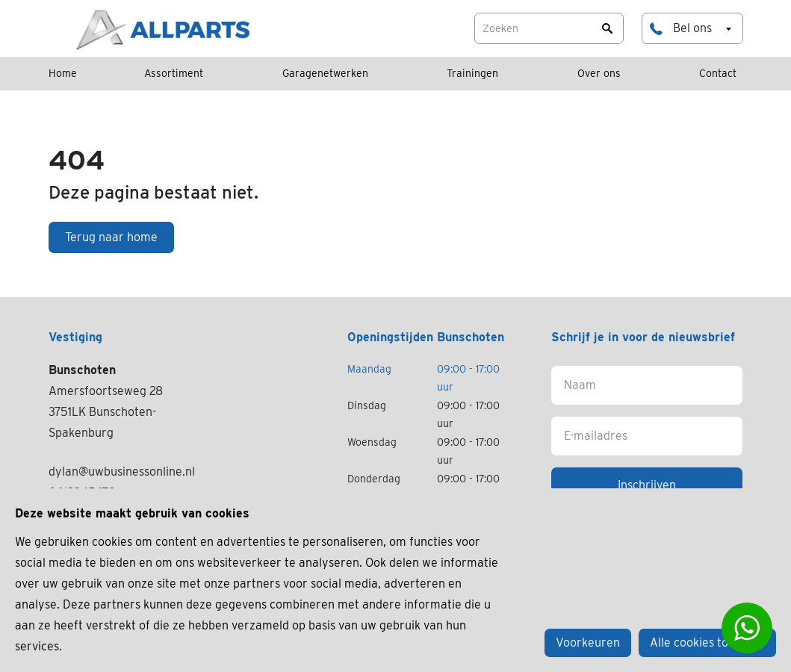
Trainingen (472, 73)
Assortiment (174, 73)
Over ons (599, 73)
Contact (718, 73)
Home (63, 73)
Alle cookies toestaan (707, 643)
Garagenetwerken (325, 73)
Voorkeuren (588, 643)
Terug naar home (111, 237)
